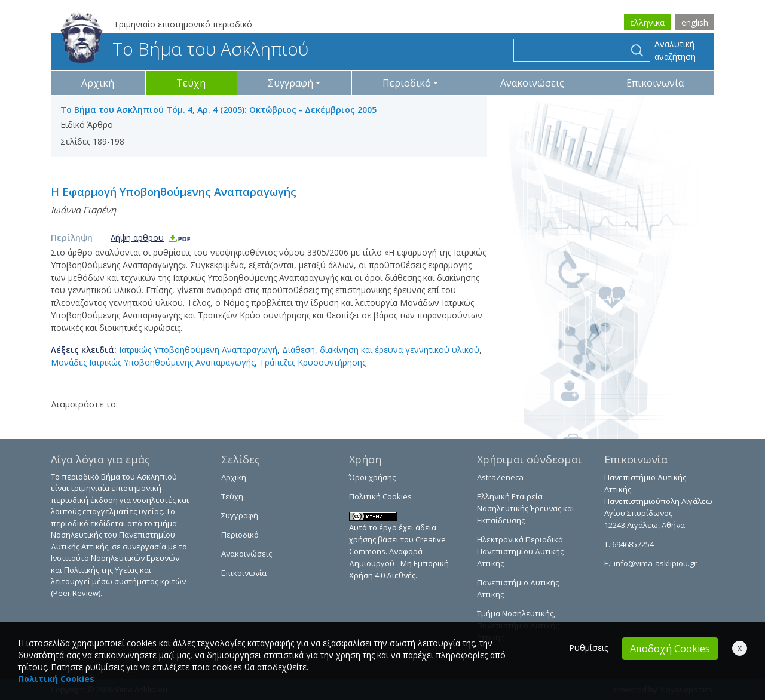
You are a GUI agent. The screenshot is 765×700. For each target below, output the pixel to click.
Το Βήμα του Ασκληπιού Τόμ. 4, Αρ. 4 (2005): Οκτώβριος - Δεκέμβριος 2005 (218, 110)
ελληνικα (647, 22)
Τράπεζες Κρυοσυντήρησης (313, 362)
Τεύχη (191, 83)
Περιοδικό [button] (407, 83)
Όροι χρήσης (372, 477)
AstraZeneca (500, 477)
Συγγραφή (240, 515)
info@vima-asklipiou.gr (654, 563)
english (695, 22)
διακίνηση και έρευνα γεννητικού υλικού (400, 350)
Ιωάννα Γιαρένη (83, 210)
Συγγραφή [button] (290, 83)
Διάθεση (299, 350)
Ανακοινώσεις (532, 83)
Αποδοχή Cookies (670, 649)
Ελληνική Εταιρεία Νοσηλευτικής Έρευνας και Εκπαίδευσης (526, 508)
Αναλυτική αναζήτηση (675, 50)
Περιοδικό (240, 535)
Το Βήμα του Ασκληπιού (184, 49)
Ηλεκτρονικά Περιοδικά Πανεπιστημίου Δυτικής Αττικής (520, 551)
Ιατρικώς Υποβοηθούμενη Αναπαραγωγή (198, 350)
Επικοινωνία (655, 83)
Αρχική (98, 83)
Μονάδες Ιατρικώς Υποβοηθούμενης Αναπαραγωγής (153, 362)
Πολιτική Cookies (380, 496)
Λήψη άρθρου (151, 237)
